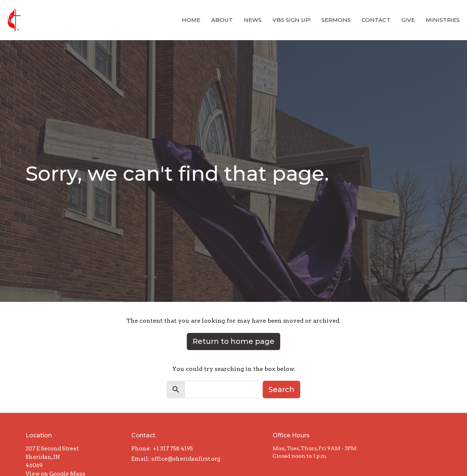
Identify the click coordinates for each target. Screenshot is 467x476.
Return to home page (233, 341)
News (253, 20)
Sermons (336, 20)
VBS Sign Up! (292, 20)
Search (281, 389)
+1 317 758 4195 (173, 449)
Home (191, 20)
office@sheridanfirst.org (186, 459)
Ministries (443, 20)
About (222, 20)
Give (408, 20)
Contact (376, 20)
